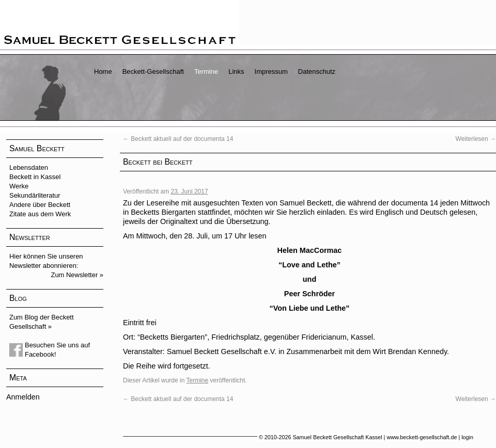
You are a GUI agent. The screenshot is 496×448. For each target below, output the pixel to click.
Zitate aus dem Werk (40, 214)
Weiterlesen (476, 139)
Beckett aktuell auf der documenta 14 (178, 139)
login (467, 437)
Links (236, 71)
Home (103, 71)
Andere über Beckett (40, 205)
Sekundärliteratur (35, 195)
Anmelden (23, 397)
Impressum (271, 71)
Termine (206, 71)
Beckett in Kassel (35, 177)
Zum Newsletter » (78, 275)
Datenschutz (317, 71)
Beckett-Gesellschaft (153, 71)
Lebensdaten (29, 167)
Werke (19, 186)
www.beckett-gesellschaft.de (422, 437)
